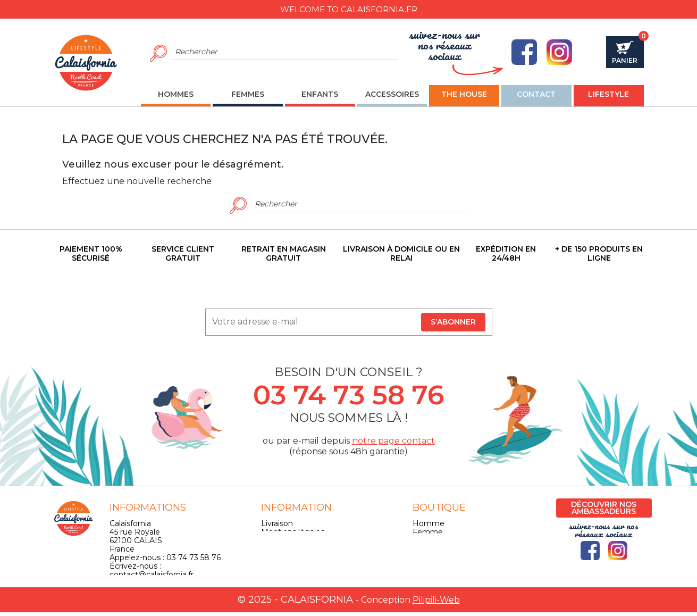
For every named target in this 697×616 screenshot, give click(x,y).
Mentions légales (293, 532)
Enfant (425, 540)
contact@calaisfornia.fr (152, 575)
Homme (429, 523)
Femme (428, 532)
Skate (423, 557)
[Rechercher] (285, 52)
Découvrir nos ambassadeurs (604, 508)
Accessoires (434, 549)
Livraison (277, 523)
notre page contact (393, 441)
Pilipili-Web (436, 603)
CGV (269, 540)
